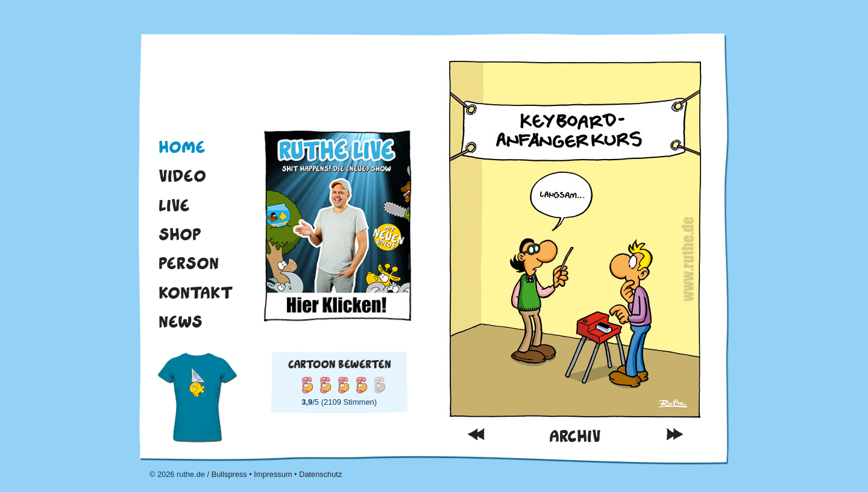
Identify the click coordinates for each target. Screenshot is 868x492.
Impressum (273, 474)
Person (189, 263)
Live (174, 205)
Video (182, 176)
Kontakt (196, 293)
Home (182, 147)
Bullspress (229, 474)
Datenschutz (320, 474)
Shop (180, 234)
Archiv (575, 436)
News (181, 322)
